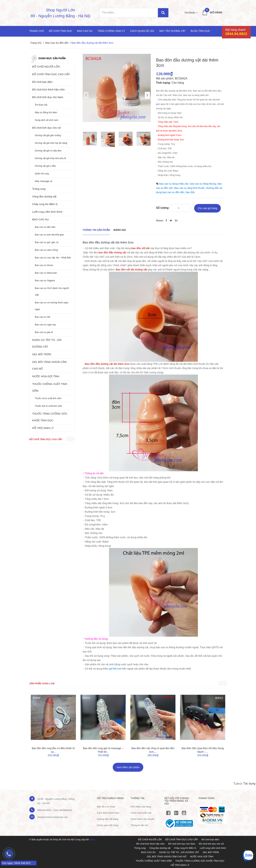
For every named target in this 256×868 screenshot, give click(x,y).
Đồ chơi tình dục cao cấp (46, 439)
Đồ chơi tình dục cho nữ (46, 128)
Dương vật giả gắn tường (48, 135)
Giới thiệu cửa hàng (141, 806)
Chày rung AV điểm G (45, 204)
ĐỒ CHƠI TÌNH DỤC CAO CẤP (51, 74)
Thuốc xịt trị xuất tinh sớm (48, 398)
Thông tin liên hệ (139, 825)
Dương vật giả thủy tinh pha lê (50, 158)
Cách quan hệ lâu (142, 31)
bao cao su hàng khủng (203, 184)
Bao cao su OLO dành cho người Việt (52, 291)
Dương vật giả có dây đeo (48, 151)
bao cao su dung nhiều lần (174, 184)
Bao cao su (85, 31)
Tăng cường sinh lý (111, 31)
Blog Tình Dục (200, 31)
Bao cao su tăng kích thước (189, 188)
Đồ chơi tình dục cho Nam (48, 97)
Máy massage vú (44, 181)
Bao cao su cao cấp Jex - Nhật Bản (53, 258)
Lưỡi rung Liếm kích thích (47, 212)
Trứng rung (39, 189)
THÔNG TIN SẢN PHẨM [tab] (96, 229)
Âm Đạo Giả (41, 105)
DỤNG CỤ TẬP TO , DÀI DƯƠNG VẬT (47, 343)
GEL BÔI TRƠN (42, 354)
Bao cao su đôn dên (45, 227)
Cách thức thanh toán (108, 812)
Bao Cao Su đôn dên (57, 43)
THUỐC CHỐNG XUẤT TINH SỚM (50, 387)
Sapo (92, 839)
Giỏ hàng (216, 12)
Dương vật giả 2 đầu (45, 166)
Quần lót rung (42, 174)
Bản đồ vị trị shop (106, 806)
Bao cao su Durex (44, 265)
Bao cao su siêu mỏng (46, 250)
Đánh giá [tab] (120, 229)
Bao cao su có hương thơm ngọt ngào (52, 306)
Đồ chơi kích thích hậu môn (48, 89)
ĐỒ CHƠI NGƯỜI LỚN (46, 67)
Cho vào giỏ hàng (207, 208)
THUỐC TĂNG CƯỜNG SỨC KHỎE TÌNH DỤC (50, 417)
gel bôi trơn (115, 668)
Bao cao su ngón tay (45, 325)
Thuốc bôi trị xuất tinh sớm (49, 406)
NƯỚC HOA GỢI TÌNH (46, 376)
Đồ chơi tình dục (61, 31)
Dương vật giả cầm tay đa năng (51, 143)
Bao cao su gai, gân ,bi (47, 242)
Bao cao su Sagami (45, 280)
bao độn (190, 192)
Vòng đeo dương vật (44, 196)
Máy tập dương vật (172, 31)
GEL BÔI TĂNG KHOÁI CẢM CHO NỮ (49, 365)
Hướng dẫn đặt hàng (108, 819)
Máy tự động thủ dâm (46, 112)
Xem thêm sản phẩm (128, 767)
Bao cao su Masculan (46, 273)
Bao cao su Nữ (43, 317)
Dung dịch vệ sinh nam (47, 120)
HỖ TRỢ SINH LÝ (43, 428)
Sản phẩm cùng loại (42, 683)
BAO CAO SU (40, 219)
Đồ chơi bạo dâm (42, 82)
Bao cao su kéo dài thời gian (49, 235)
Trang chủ (37, 31)
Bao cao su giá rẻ (44, 332)
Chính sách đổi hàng (108, 825)
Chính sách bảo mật (141, 812)
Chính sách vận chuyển (143, 819)
